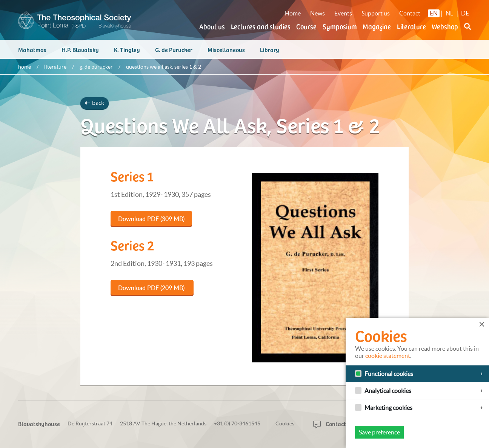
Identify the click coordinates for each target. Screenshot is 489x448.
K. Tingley (127, 49)
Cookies (285, 423)
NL (449, 13)
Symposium (340, 26)
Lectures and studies (261, 26)
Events (343, 13)
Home (293, 13)
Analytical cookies (388, 391)
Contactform (336, 423)
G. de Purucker (174, 49)
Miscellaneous (226, 49)
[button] (467, 31)
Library (270, 49)
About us (212, 26)
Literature (411, 26)
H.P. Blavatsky (80, 49)
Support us (376, 13)
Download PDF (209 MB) (152, 288)
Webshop (445, 26)
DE (465, 13)
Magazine (377, 26)
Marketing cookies (388, 408)
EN (434, 13)
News (318, 13)
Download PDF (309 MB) (151, 219)
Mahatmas (32, 49)
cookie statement (388, 356)
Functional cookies (389, 374)
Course (306, 26)
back (95, 103)
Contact (410, 13)
